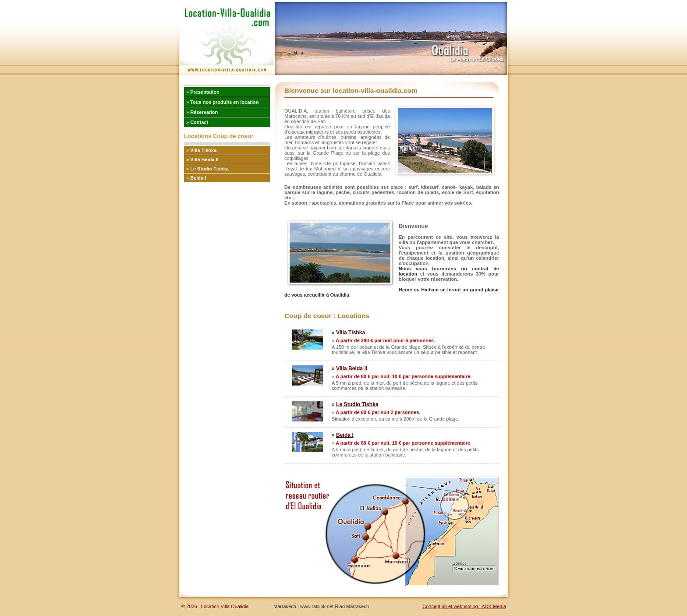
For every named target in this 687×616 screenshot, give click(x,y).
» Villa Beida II (202, 159)
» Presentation (203, 92)
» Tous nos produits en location (222, 102)
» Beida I (196, 178)
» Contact (197, 122)
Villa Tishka (351, 333)
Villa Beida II (352, 368)
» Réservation (202, 112)
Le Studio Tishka (357, 404)
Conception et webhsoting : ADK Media (464, 606)
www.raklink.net (316, 606)
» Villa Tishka (201, 150)
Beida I (345, 435)
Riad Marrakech (352, 606)
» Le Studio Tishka (207, 169)
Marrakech (285, 606)
